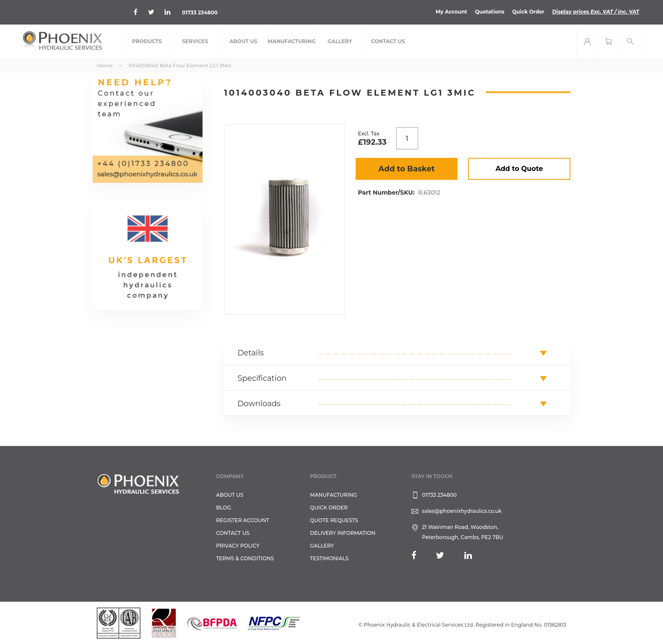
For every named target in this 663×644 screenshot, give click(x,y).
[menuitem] (147, 41)
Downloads (259, 404)
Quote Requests (334, 520)
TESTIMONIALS (329, 558)
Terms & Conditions (245, 558)
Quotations (489, 12)
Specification (262, 378)
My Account (451, 12)
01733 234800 (200, 12)
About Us (230, 495)
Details (251, 353)
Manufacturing (334, 495)
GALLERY (322, 546)
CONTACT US (233, 533)
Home (105, 65)
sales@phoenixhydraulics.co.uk (462, 511)
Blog (223, 508)
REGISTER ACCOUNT (242, 520)
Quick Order (528, 12)
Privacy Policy (238, 546)
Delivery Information (343, 533)
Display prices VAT (596, 12)
